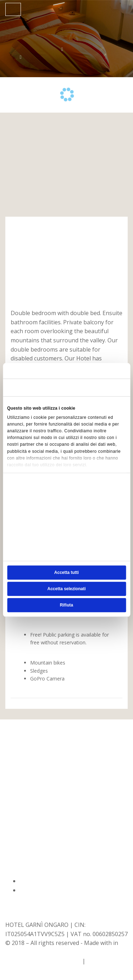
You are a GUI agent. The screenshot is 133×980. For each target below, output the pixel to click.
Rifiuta (66, 605)
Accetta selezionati (66, 589)
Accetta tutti (66, 573)
